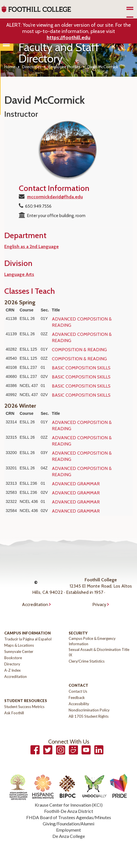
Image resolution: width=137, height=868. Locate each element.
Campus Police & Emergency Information (92, 641)
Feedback (77, 698)
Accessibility (79, 704)
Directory (12, 664)
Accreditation (35, 604)
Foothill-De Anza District (69, 811)
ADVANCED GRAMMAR (76, 484)
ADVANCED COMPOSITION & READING (82, 322)
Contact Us (78, 691)
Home (10, 67)
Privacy (99, 604)
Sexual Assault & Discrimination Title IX (99, 652)
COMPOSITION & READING (79, 350)
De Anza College (69, 836)
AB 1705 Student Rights (89, 716)
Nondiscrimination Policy (89, 710)
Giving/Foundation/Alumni (68, 824)
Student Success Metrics (24, 707)
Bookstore (13, 658)
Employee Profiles (65, 67)
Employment (68, 830)
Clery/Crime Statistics (87, 661)
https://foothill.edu (68, 38)
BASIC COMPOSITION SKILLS (81, 368)
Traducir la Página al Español (28, 639)
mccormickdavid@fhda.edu (55, 197)
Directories (32, 67)
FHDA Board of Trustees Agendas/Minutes (69, 817)
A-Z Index (13, 670)
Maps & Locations (19, 645)
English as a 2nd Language (31, 246)
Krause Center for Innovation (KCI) (69, 805)
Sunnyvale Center (19, 651)
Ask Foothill (14, 713)
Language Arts (19, 274)
